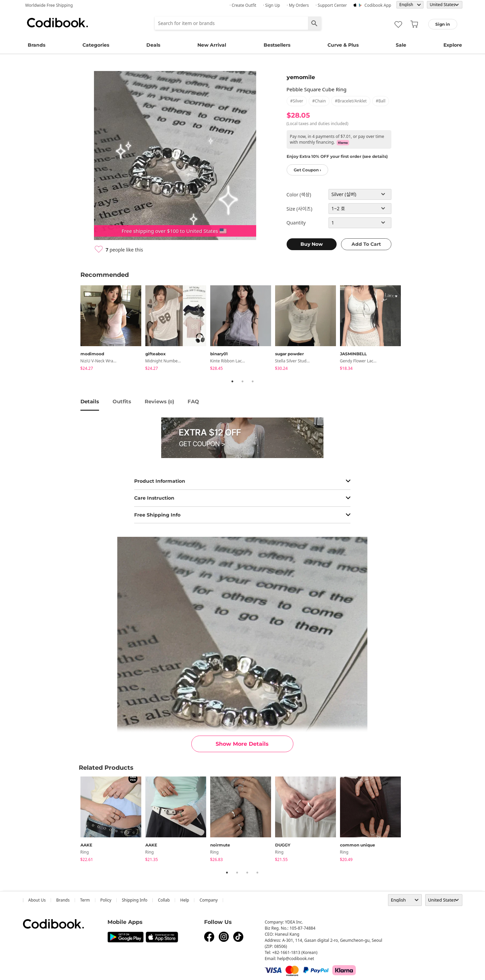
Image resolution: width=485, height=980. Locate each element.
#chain (319, 101)
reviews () (159, 401)
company (209, 900)
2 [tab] (243, 381)
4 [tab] (258, 873)
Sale (401, 45)
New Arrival (212, 45)
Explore (453, 45)
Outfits (122, 401)
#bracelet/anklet (351, 101)
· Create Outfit (243, 5)
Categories (96, 45)
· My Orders (298, 5)
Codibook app (378, 5)
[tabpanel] (113, 329)
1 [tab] (233, 381)
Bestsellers (277, 45)
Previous (75, 329)
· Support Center (331, 5)
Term (85, 900)
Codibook (57, 23)
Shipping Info (135, 900)
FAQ (193, 401)
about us (37, 900)
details (90, 401)
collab (164, 900)
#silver (297, 101)
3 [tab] (253, 381)
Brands (37, 45)
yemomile (301, 77)
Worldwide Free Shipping (49, 5)
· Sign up (271, 5)
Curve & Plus (343, 45)
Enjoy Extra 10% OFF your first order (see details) (337, 156)
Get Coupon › (307, 170)
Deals (153, 45)
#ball (381, 101)
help (185, 900)
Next (410, 329)
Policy (106, 900)
